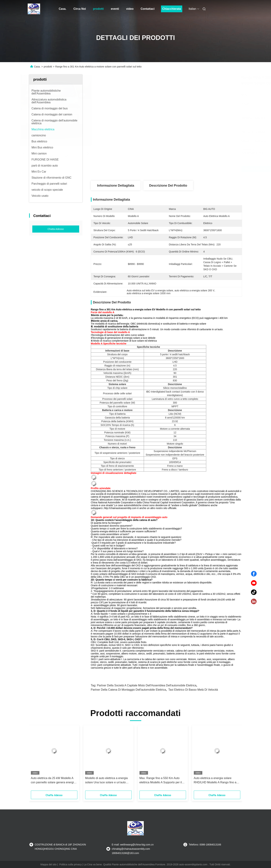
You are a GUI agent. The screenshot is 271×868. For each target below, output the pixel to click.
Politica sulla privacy (70, 864)
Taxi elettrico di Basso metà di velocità (193, 690)
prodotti (98, 9)
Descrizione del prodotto (168, 186)
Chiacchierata (172, 9)
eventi (115, 9)
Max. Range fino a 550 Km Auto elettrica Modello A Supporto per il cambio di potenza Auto (161, 781)
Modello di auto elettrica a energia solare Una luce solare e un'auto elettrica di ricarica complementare (107, 781)
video (130, 9)
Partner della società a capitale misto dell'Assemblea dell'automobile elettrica (147, 685)
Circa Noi (80, 9)
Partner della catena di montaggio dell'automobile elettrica (128, 690)
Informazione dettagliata (116, 186)
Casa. (63, 9)
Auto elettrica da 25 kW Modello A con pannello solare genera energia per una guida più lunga (53, 781)
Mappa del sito (49, 864)
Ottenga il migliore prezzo (187, 169)
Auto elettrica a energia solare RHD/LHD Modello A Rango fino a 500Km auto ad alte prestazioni (215, 781)
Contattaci (147, 9)
